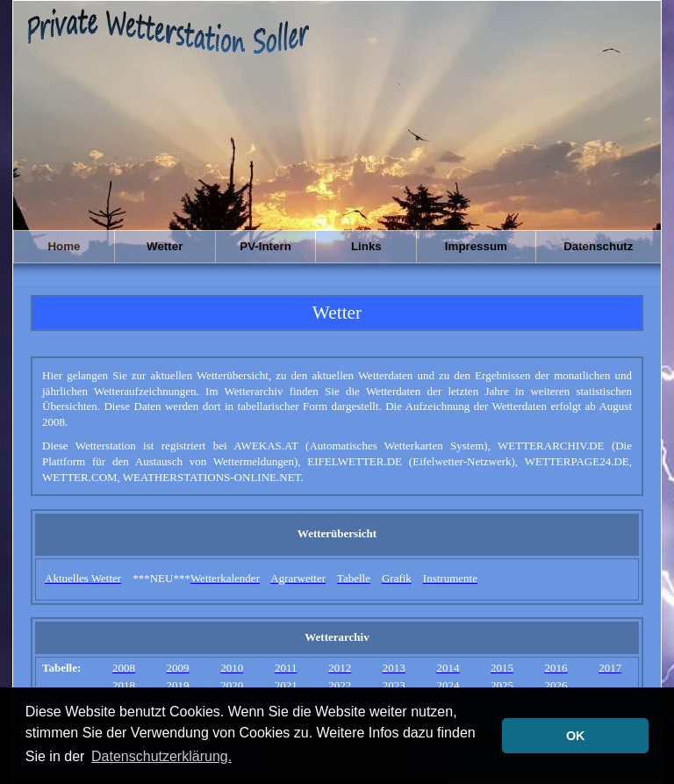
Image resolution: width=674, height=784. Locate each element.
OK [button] (576, 736)
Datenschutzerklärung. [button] (161, 756)
